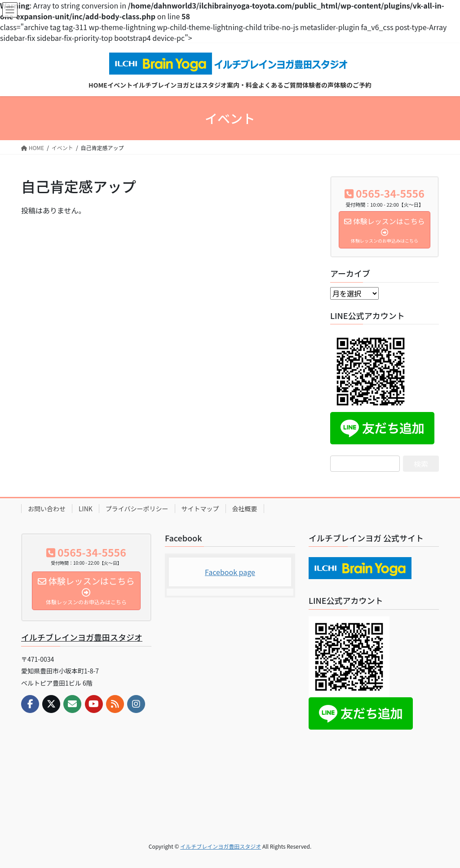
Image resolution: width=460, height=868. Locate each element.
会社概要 (245, 509)
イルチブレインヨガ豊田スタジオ (82, 637)
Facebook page (230, 572)
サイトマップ (200, 509)
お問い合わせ (47, 509)
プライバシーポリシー (137, 509)
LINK (86, 509)
